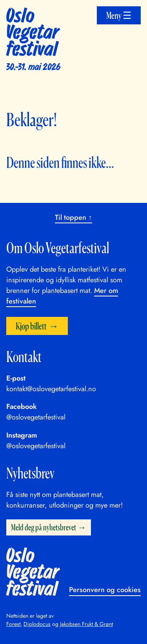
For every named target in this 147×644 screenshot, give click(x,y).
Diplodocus (37, 624)
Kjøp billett (31, 326)
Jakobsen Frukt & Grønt (86, 624)
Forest (13, 624)
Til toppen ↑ (73, 217)
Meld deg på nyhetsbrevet (44, 527)
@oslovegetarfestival (36, 417)
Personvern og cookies (105, 590)
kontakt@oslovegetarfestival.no (51, 389)
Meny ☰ (119, 15)
